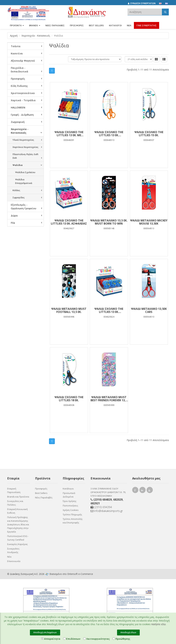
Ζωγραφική (18, 122)
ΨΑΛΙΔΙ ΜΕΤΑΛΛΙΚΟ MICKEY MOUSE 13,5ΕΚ (149, 222)
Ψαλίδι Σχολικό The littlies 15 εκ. (149, 134)
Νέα (129, 25)
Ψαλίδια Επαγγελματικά (24, 181)
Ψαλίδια (18, 165)
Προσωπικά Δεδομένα (69, 495)
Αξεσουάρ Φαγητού (23, 61)
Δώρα (14, 216)
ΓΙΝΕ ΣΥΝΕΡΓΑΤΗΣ (147, 25)
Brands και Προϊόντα (18, 497)
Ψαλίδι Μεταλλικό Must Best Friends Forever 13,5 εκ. (109, 399)
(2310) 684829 (103, 500)
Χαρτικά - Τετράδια (23, 100)
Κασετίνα (17, 53)
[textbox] (145, 12)
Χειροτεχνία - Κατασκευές (36, 36)
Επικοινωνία (14, 561)
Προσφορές (18, 79)
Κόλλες (16, 190)
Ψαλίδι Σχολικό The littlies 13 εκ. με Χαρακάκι (69, 134)
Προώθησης (121, 639)
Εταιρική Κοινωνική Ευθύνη (17, 511)
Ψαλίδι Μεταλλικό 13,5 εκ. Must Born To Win (109, 222)
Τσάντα (16, 46)
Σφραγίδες (19, 197)
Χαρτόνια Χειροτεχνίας (25, 147)
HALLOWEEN (18, 107)
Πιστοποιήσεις (70, 506)
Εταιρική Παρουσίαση (14, 490)
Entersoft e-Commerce (80, 574)
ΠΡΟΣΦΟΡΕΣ (77, 25)
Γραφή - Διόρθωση (22, 115)
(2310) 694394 (101, 507)
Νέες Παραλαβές (44, 497)
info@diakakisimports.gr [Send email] (107, 511)
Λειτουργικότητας (97, 639)
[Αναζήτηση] (165, 12)
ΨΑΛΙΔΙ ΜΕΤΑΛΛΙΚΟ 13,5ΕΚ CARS (149, 310)
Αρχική (14, 36)
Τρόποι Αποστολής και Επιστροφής (73, 521)
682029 (118, 500)
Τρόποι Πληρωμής (72, 514)
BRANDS (35, 25)
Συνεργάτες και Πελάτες (15, 503)
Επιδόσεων (72, 639)
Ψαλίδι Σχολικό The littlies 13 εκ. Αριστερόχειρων (109, 134)
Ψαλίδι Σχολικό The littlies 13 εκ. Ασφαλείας (69, 222)
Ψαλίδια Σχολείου (25, 172)
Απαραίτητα (51, 639)
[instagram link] (142, 491)
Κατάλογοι (115, 25)
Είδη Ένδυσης (19, 86)
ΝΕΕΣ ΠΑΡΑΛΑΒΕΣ (55, 25)
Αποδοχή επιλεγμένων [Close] (45, 632)
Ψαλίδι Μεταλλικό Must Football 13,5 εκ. (69, 310)
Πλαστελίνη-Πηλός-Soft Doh (25, 156)
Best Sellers (96, 25)
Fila (13, 223)
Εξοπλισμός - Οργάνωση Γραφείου (24, 207)
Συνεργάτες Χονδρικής (13, 550)
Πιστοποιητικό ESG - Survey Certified (18, 538)
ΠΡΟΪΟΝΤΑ (17, 25)
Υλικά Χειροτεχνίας (23, 140)
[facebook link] (135, 491)
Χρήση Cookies (71, 510)
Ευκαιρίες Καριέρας (17, 544)
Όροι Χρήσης (70, 501)
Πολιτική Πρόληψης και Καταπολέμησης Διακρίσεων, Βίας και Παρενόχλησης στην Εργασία (18, 524)
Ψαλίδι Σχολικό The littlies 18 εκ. (69, 399)
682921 (95, 503)
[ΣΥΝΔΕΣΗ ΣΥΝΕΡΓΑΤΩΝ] (143, 3)
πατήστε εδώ (158, 624)
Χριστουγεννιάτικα (23, 93)
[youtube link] (150, 491)
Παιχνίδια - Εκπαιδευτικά (20, 70)
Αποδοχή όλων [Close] (128, 632)
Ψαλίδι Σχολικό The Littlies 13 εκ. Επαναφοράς (109, 310)
